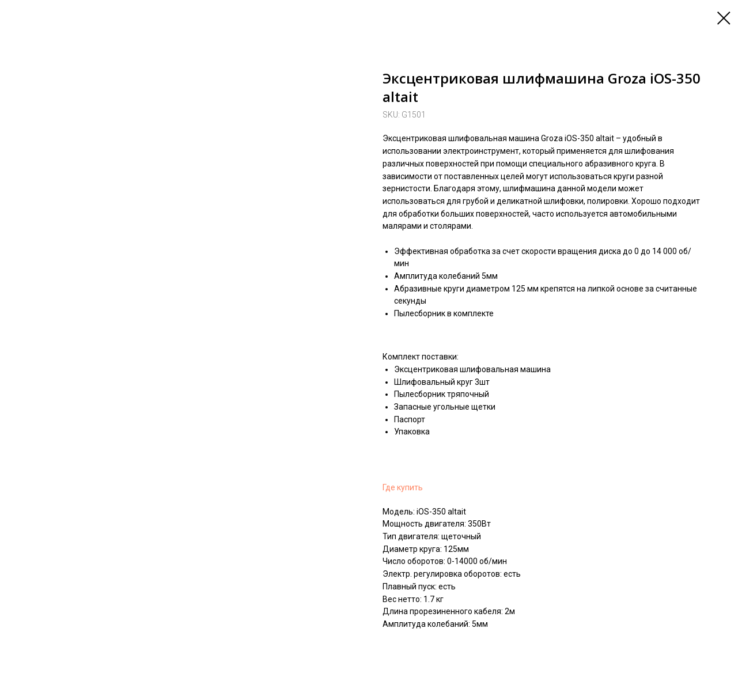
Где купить (403, 487)
